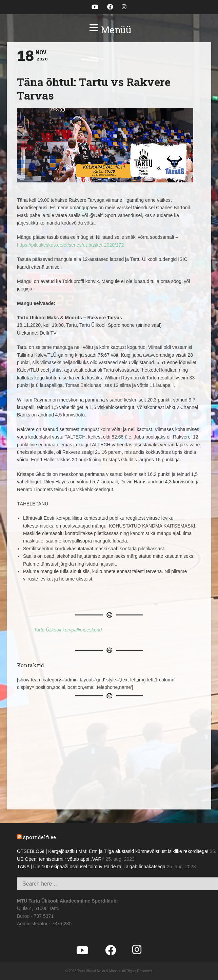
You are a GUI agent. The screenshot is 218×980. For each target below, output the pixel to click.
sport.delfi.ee (39, 837)
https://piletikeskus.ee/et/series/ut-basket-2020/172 (70, 245)
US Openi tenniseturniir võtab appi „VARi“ (61, 859)
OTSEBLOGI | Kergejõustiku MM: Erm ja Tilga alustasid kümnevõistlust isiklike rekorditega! (113, 851)
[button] (109, 30)
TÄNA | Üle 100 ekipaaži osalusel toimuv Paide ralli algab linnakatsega (91, 867)
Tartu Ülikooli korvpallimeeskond (68, 630)
